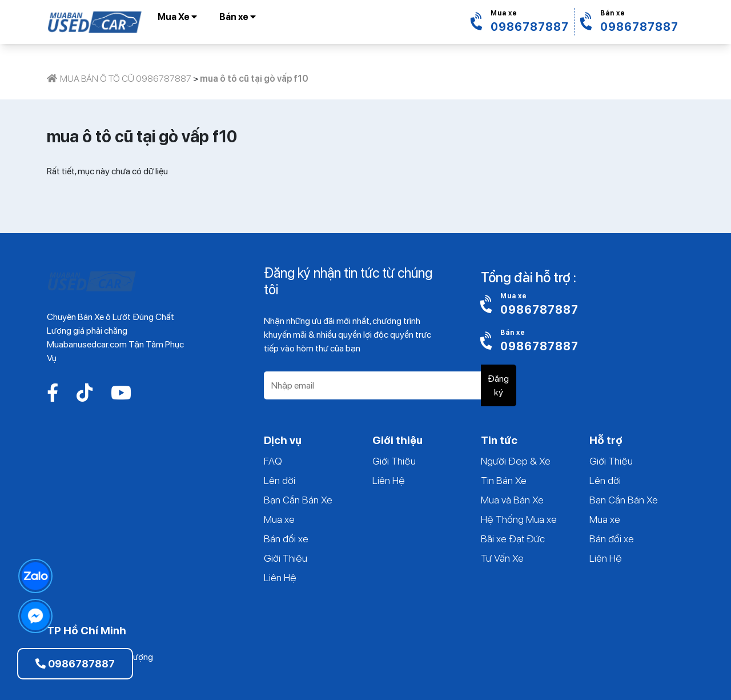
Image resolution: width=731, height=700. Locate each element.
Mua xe (279, 519)
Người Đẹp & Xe (516, 461)
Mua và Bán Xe (512, 500)
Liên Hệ (280, 577)
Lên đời (280, 480)
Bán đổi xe (286, 539)
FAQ (273, 461)
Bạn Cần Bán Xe (298, 500)
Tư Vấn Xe (502, 558)
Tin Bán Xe (504, 480)
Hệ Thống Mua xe (519, 519)
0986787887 (75, 664)
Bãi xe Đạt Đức (513, 539)
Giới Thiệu (286, 558)
